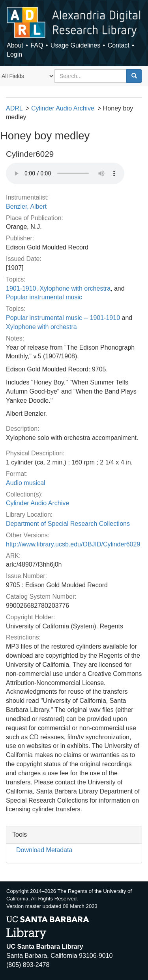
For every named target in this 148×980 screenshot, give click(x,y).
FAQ (37, 45)
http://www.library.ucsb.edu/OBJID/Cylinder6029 (73, 544)
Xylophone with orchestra (75, 288)
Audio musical (26, 483)
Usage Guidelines (75, 45)
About (15, 45)
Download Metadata (44, 850)
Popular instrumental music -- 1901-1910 (63, 318)
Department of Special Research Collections (68, 524)
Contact (119, 45)
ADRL (14, 108)
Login (14, 54)
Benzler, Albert (26, 206)
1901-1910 (21, 288)
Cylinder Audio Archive (63, 108)
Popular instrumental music (44, 297)
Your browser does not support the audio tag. (65, 173)
